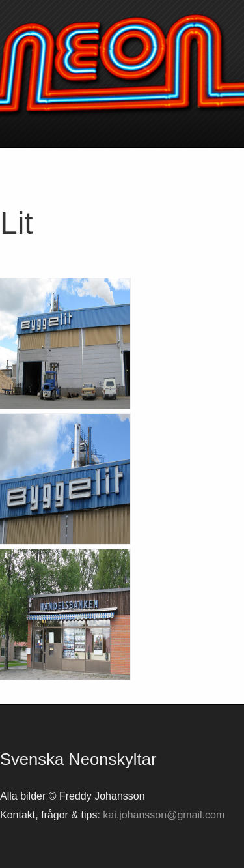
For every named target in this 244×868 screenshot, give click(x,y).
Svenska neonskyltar (122, 65)
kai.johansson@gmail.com (164, 815)
